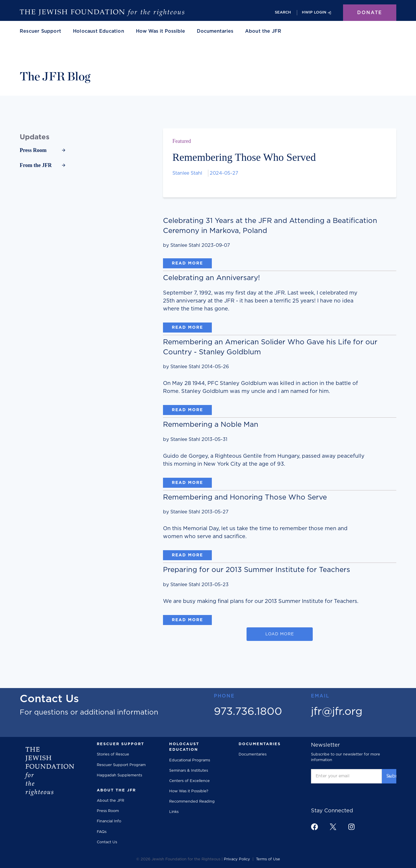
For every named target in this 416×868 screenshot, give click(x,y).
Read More (187, 263)
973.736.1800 (248, 712)
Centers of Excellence (189, 781)
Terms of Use (268, 859)
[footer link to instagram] (351, 827)
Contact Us (107, 842)
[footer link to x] (333, 827)
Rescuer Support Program (121, 765)
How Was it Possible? (189, 791)
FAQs (102, 832)
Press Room (108, 811)
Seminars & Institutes (189, 771)
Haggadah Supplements (119, 775)
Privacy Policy (237, 859)
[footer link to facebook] (315, 827)
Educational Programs (190, 760)
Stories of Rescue (113, 754)
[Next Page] (280, 634)
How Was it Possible (160, 31)
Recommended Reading (192, 802)
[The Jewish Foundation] (102, 13)
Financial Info (109, 821)
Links (174, 812)
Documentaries (215, 31)
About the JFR (110, 801)
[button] (40, 31)
